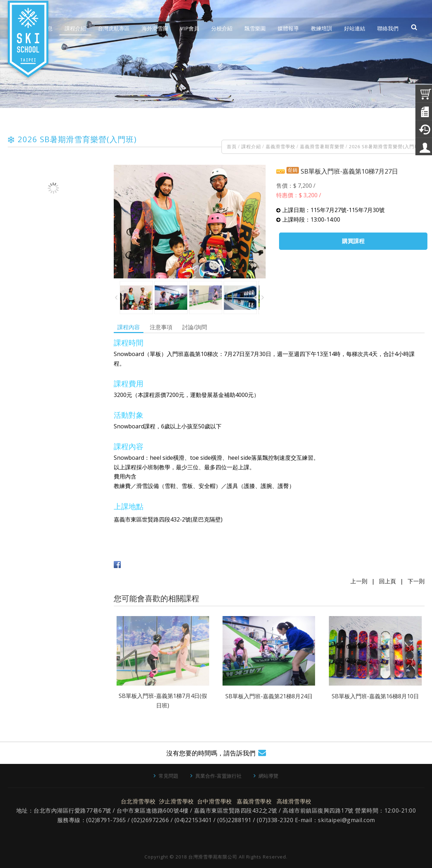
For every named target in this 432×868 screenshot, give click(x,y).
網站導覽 (268, 776)
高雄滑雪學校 (294, 801)
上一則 (359, 581)
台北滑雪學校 (138, 801)
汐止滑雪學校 (176, 801)
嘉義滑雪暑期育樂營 (322, 146)
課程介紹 (251, 146)
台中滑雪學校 (215, 801)
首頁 (232, 146)
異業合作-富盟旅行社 (218, 776)
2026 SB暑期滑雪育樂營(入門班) (385, 146)
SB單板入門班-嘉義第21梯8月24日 (269, 696)
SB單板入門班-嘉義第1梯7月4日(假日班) (163, 701)
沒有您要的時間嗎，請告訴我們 (211, 753)
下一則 (416, 581)
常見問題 (168, 776)
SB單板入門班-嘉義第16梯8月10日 (375, 696)
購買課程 (353, 241)
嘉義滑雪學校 (280, 146)
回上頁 (387, 581)
